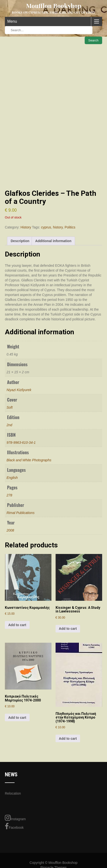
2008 (10, 530)
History (26, 227)
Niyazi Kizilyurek (19, 390)
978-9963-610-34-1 (21, 443)
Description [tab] (20, 241)
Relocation (13, 793)
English (12, 478)
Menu (12, 21)
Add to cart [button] (17, 625)
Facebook (14, 826)
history (58, 227)
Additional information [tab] (53, 241)
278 (9, 495)
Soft (10, 407)
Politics (70, 227)
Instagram (15, 818)
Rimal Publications (21, 513)
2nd (9, 425)
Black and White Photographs (29, 460)
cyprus (46, 227)
